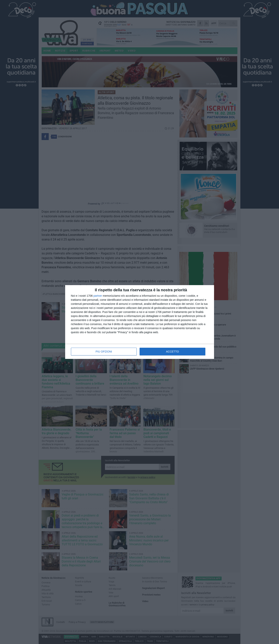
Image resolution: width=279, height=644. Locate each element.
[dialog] (140, 322)
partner (98, 296)
